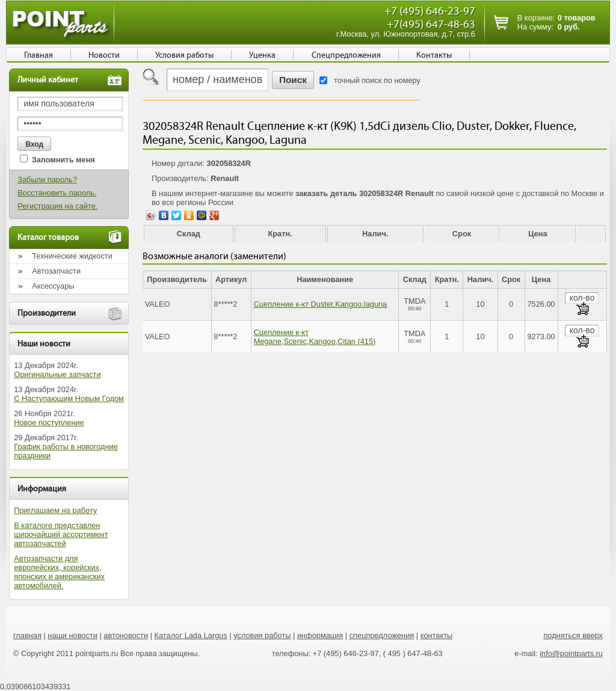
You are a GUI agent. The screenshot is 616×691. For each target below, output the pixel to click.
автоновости (126, 635)
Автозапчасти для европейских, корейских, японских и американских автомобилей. (59, 572)
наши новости (72, 635)
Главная (38, 55)
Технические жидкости (72, 256)
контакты (437, 635)
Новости (104, 55)
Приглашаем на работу (55, 510)
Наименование (325, 279)
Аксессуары (53, 286)
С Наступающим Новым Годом (69, 398)
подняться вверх (573, 635)
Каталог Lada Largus (191, 635)
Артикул (231, 279)
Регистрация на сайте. (57, 206)
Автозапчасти (56, 271)
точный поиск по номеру (377, 80)
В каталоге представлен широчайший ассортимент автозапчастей (61, 534)
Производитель (177, 279)
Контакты (434, 55)
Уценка (262, 55)
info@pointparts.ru (571, 653)
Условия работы (184, 55)
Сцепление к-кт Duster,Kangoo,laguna (321, 304)
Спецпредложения (346, 55)
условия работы (262, 635)
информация (320, 635)
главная (27, 635)
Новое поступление (49, 422)
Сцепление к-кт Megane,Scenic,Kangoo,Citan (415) (315, 337)
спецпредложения (382, 635)
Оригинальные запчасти (57, 374)
